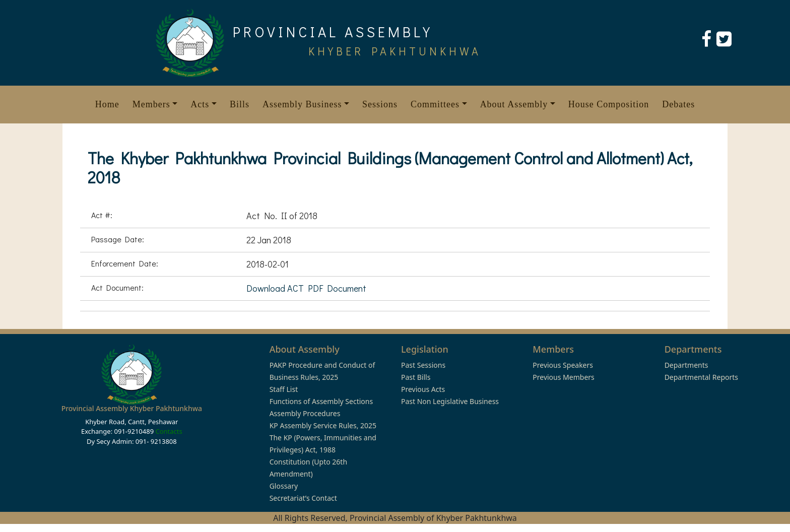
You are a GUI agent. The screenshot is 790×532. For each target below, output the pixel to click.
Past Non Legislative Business (450, 401)
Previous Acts (423, 389)
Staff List (284, 389)
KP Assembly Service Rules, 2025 (323, 425)
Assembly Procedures (305, 413)
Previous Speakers (563, 365)
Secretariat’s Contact (303, 498)
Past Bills (416, 377)
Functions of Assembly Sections (321, 401)
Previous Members (563, 377)
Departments (686, 365)
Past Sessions (423, 365)
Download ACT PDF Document (306, 288)
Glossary (284, 486)
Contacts (169, 431)
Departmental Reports (701, 377)
